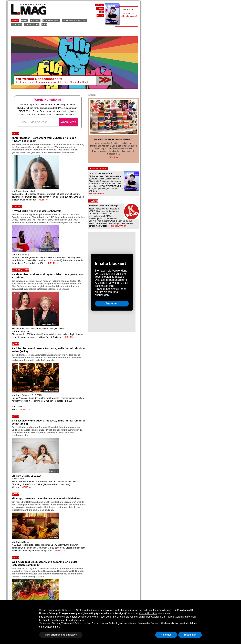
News (24, 21)
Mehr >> (114, 157)
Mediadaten (32, 25)
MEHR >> (44, 200)
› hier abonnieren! (129, 16)
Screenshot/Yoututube (49, 250)
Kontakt (100, 16)
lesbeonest (54, 471)
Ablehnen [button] (166, 635)
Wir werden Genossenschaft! (39, 79)
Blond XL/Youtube (51, 390)
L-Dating (17, 25)
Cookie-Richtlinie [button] (148, 613)
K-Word (35, 21)
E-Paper (100, 9)
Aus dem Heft (51, 21)
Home (15, 21)
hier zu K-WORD (118, 226)
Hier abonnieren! (96, 194)
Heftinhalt (100, 5)
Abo (44, 25)
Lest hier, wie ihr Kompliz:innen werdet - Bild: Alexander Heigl (52, 82)
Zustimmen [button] (190, 635)
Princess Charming (74, 21)
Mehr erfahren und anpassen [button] (61, 635)
